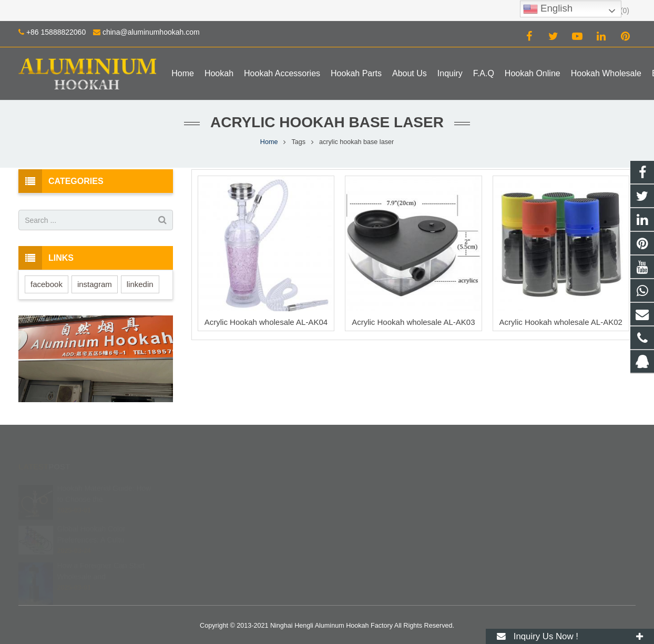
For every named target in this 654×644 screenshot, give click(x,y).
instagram (95, 284)
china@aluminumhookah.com (151, 32)
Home (269, 142)
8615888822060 (370, 503)
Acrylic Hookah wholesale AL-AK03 (413, 322)
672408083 (364, 487)
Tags (298, 142)
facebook (47, 284)
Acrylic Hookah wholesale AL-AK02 (561, 322)
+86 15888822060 (56, 32)
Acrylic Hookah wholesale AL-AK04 (266, 322)
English (548, 9)
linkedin (140, 284)
